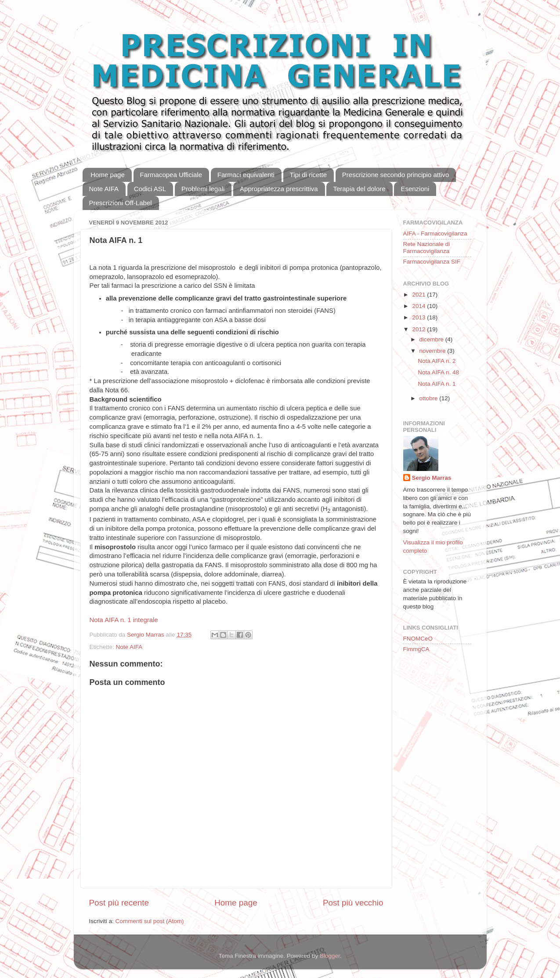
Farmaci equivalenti (246, 175)
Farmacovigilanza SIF (432, 262)
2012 (419, 329)
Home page (108, 175)
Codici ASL (150, 189)
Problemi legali (203, 189)
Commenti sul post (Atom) (150, 921)
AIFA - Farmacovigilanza (435, 234)
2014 (419, 306)
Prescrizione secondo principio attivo (396, 175)
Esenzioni (415, 189)
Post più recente (119, 903)
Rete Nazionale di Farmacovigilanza (427, 248)
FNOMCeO (418, 639)
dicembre (432, 339)
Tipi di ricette (308, 175)
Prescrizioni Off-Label (121, 203)
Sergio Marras (432, 478)
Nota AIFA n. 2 (437, 361)
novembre (434, 351)
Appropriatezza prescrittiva (279, 189)
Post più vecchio (353, 903)
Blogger (330, 956)
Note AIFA (104, 189)
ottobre (430, 398)
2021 (419, 295)
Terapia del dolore (359, 189)
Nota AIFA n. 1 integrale (124, 620)
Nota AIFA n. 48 (438, 372)
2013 (419, 317)
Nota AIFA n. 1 (437, 384)
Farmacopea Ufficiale (171, 175)
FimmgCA (416, 649)
